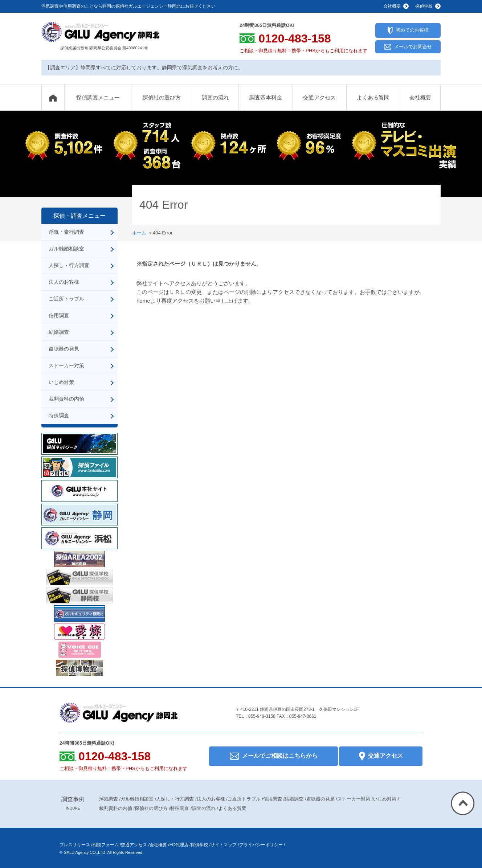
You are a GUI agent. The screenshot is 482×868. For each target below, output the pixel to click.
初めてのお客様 (408, 30)
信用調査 (59, 315)
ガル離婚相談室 (66, 249)
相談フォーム (106, 845)
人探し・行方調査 (69, 265)
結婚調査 (59, 332)
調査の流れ (215, 97)
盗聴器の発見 (64, 349)
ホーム (139, 233)
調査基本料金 (266, 97)
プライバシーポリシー (261, 845)
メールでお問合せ (408, 47)
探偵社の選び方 (162, 97)
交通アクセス (319, 97)
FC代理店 (179, 845)
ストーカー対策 (66, 365)
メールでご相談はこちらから (274, 756)
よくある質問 (373, 97)
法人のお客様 (64, 282)
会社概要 (420, 97)
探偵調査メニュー (98, 97)
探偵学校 (199, 845)
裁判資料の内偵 (66, 399)
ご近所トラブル (66, 299)
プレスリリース (75, 845)
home (143, 301)
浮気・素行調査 (66, 232)
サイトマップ (224, 845)
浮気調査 (109, 799)
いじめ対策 (61, 382)
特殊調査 (59, 415)
